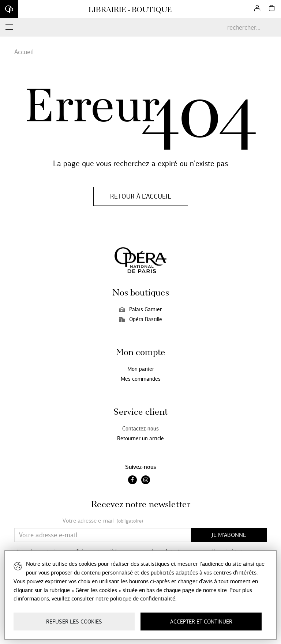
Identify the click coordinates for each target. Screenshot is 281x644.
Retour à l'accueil (141, 196)
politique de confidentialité (143, 598)
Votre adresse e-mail (103, 521)
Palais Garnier (140, 309)
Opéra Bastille (141, 319)
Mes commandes (141, 379)
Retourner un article (140, 438)
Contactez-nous (140, 429)
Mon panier (141, 369)
